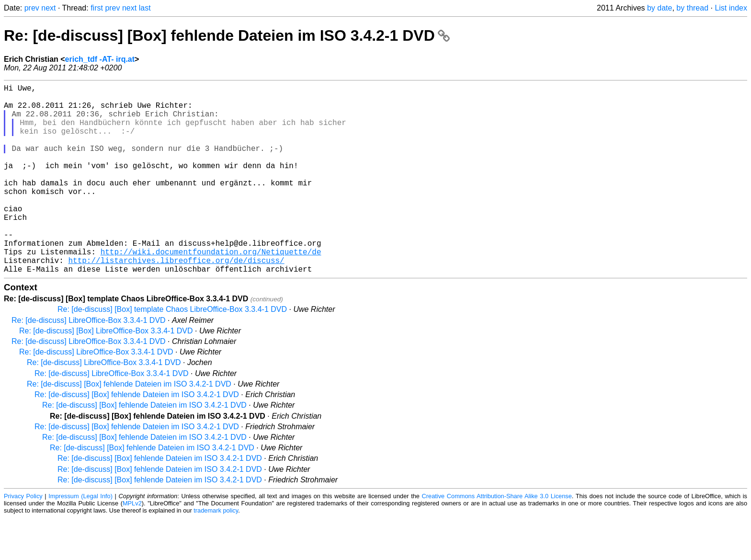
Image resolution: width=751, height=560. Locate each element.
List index (731, 8)
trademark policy (216, 553)
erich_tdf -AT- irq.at (100, 59)
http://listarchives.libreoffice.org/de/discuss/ (176, 300)
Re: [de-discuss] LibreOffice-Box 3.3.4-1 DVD (89, 362)
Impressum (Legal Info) (80, 538)
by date (660, 8)
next (48, 8)
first (97, 8)
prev (32, 8)
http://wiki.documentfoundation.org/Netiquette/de (211, 290)
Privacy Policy (23, 538)
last (145, 8)
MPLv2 (132, 545)
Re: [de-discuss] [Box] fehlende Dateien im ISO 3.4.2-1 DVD (227, 35)
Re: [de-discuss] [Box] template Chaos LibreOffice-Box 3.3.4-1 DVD (172, 351)
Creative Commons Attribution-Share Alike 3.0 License (497, 538)
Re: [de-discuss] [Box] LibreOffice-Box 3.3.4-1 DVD (106, 373)
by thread (692, 8)
